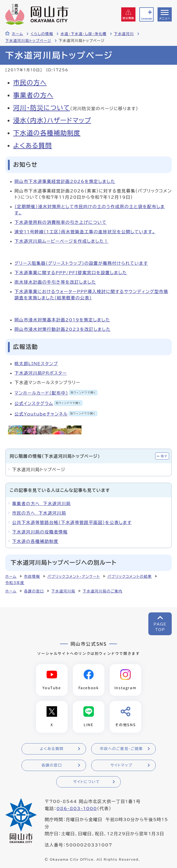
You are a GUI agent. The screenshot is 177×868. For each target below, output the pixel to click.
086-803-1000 (77, 808)
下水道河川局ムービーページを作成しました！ (62, 241)
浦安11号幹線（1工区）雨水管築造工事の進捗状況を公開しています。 (85, 232)
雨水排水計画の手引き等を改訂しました (55, 282)
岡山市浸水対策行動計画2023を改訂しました (62, 329)
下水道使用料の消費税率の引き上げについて (60, 222)
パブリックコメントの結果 (130, 576)
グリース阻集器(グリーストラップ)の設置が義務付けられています (81, 263)
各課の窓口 (34, 591)
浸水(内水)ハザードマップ (52, 120)
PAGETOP (160, 627)
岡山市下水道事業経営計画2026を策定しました (65, 181)
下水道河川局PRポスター (41, 373)
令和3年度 (15, 583)
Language (146, 18)
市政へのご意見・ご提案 (122, 749)
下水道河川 (124, 34)
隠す (164, 456)
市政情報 (32, 576)
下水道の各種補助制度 (47, 133)
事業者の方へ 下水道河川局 (41, 504)
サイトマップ (121, 765)
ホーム (17, 34)
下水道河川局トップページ (28, 41)
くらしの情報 (42, 34)
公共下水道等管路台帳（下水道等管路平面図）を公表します (72, 522)
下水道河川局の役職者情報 (40, 532)
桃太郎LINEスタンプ (36, 364)
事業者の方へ (33, 95)
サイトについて (86, 782)
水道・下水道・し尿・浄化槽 (84, 34)
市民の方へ (30, 83)
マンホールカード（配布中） (56, 393)
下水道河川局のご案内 (103, 591)
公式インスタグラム (48, 403)
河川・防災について (42, 108)
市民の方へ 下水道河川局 (39, 513)
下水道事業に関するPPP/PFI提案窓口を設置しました (71, 273)
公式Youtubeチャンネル (56, 414)
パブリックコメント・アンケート (74, 576)
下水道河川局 (63, 591)
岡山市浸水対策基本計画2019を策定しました (62, 320)
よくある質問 (33, 145)
